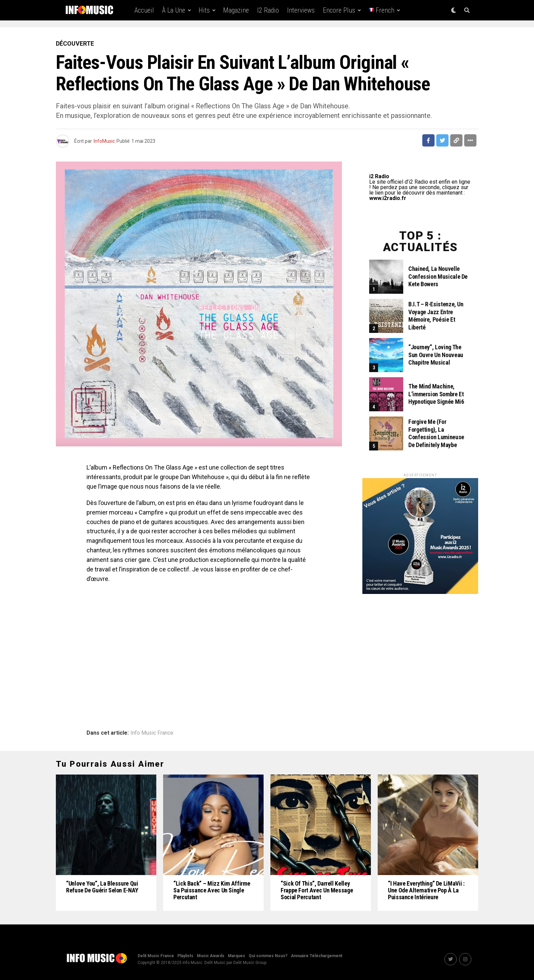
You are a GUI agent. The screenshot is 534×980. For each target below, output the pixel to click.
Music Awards (211, 956)
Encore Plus (339, 10)
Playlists (185, 956)
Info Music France (152, 733)
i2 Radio (268, 10)
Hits (204, 10)
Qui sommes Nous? (268, 956)
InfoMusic (104, 141)
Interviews (301, 10)
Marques (237, 956)
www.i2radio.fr (388, 198)
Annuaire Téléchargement (317, 956)
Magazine (236, 10)
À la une (174, 10)
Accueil (144, 10)
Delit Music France (156, 956)
